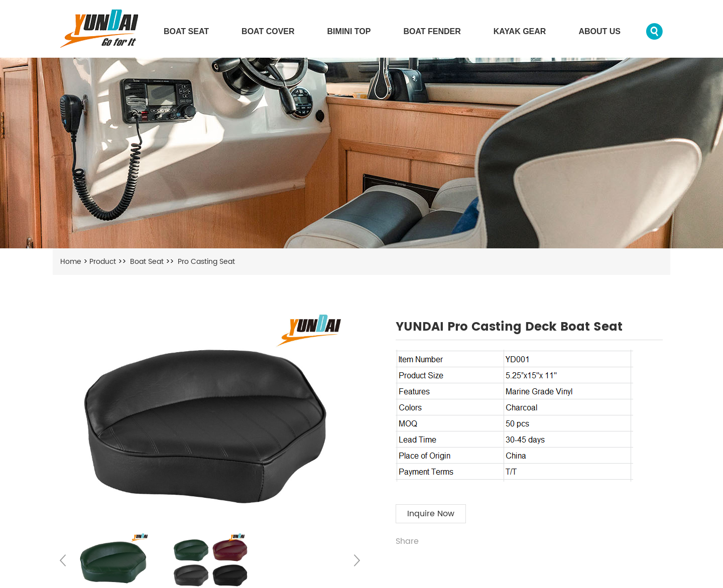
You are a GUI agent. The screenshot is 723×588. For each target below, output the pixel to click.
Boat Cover (268, 31)
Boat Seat (186, 31)
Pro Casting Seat (206, 262)
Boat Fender (432, 31)
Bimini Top (349, 31)
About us (599, 31)
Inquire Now (431, 514)
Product (103, 262)
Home (71, 262)
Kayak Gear (520, 31)
